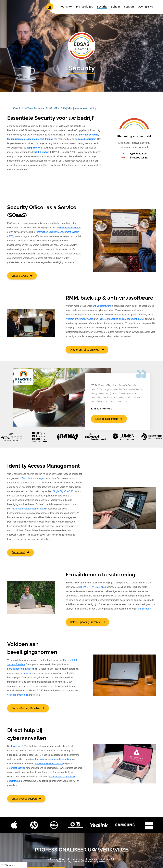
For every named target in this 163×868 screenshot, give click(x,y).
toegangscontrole (16, 139)
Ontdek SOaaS (22, 276)
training (49, 139)
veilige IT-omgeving (17, 695)
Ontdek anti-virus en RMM (87, 350)
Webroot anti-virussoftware (79, 319)
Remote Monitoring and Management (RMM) (122, 319)
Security (102, 7)
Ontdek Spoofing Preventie (87, 622)
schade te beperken (61, 759)
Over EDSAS (145, 7)
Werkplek (66, 7)
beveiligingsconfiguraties (20, 669)
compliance (33, 148)
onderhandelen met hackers (49, 764)
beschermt (28, 673)
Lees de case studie (109, 419)
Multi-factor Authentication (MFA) (29, 509)
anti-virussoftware (102, 306)
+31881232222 (139, 154)
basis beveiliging (87, 139)
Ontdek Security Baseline (28, 708)
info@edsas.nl (139, 158)
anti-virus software (88, 135)
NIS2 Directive (42, 152)
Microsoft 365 (85, 7)
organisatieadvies (16, 768)
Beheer (116, 7)
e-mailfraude (144, 609)
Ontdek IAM (21, 552)
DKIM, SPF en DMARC (92, 587)
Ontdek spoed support (26, 799)
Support (129, 7)
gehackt (18, 746)
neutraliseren (38, 759)
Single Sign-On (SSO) (64, 491)
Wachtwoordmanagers (34, 478)
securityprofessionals (70, 228)
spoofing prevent (35, 139)
